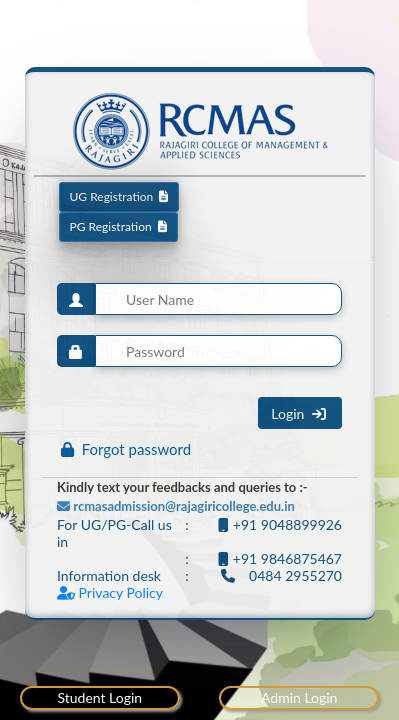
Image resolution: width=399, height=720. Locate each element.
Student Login (99, 697)
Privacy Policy (110, 592)
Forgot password (126, 449)
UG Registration (119, 196)
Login (300, 413)
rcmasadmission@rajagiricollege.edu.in (176, 506)
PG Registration (118, 226)
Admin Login (299, 697)
